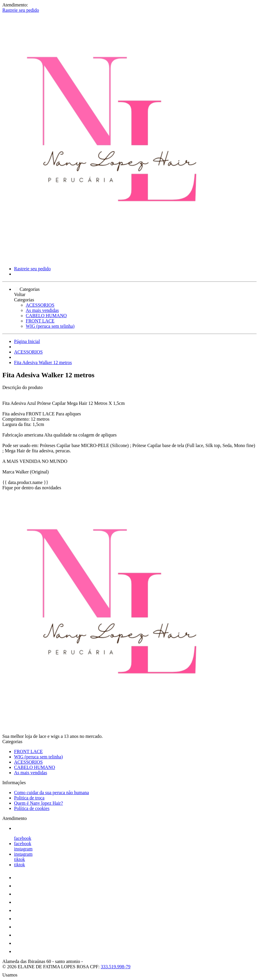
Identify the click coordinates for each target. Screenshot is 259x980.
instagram (23, 849)
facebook (23, 838)
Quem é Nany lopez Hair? (38, 803)
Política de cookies (32, 808)
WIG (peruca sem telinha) (50, 326)
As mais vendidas (42, 310)
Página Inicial (27, 341)
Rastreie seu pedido (21, 10)
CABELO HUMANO (46, 316)
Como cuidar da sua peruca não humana (52, 793)
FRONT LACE (40, 321)
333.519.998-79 (115, 967)
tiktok (19, 859)
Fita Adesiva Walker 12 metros (43, 362)
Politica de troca (29, 798)
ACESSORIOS (40, 305)
